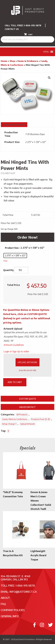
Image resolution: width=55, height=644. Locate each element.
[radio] (15, 256)
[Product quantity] (21, 270)
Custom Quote (27, 399)
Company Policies (13, 610)
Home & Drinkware (28, 61)
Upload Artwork (27, 362)
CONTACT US (12, 29)
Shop (12, 61)
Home (4, 61)
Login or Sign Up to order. (16, 351)
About (5, 598)
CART (28, 34)
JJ (8, 431)
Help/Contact (27, 407)
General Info (10, 616)
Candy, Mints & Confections (15, 419)
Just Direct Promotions (25, 639)
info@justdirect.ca (23, 592)
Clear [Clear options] (5, 261)
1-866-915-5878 (33, 25)
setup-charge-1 (9, 424)
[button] (49, 78)
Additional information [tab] (14, 125)
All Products (22, 415)
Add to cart (15, 382)
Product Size (12, 248)
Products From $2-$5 (40, 419)
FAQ (3, 604)
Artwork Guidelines (14, 345)
